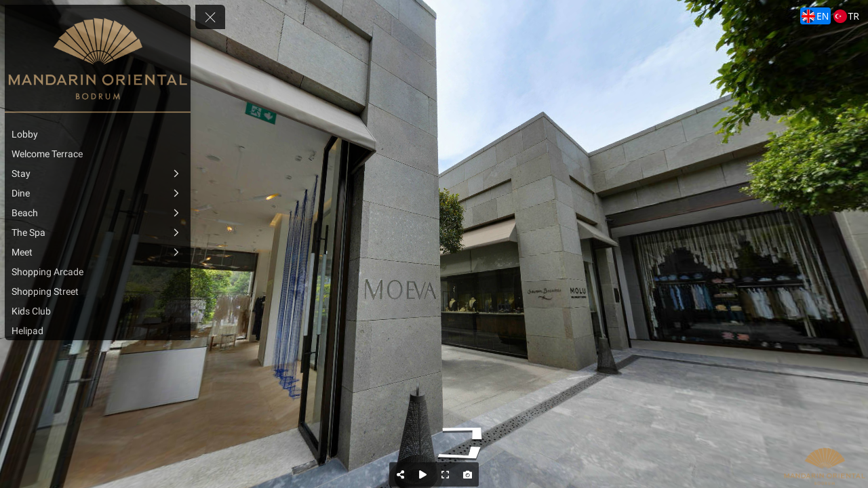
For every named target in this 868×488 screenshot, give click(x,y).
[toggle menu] (210, 17)
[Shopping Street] (98, 291)
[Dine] (98, 193)
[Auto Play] (423, 474)
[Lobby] (98, 134)
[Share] (400, 474)
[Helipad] (98, 331)
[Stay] (98, 174)
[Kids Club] (98, 311)
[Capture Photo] (468, 474)
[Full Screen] (445, 474)
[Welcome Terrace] (98, 154)
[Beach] (98, 213)
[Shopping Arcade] (98, 272)
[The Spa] (98, 232)
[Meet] (98, 252)
